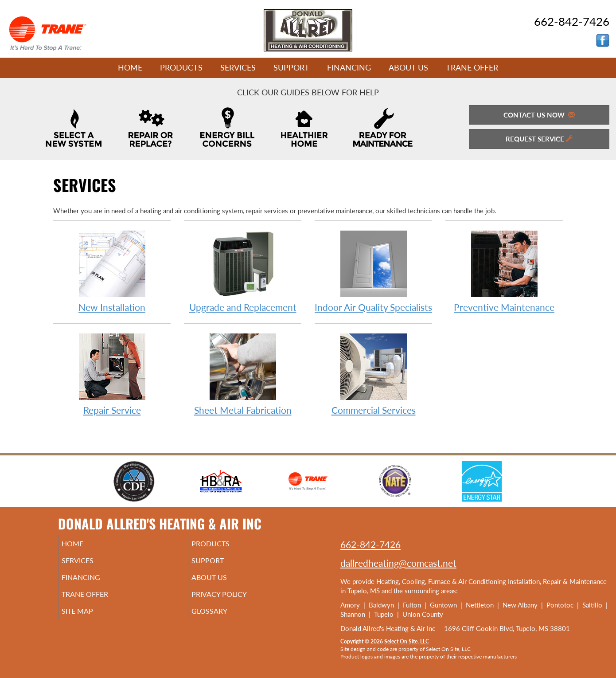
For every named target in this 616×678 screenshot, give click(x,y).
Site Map (90, 619)
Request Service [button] (539, 139)
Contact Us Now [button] (539, 115)
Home (130, 67)
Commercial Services (373, 374)
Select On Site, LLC (407, 641)
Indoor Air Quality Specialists (373, 271)
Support (291, 67)
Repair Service (112, 374)
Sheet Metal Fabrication (243, 374)
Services (238, 67)
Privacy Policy (232, 600)
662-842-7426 (370, 544)
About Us (408, 67)
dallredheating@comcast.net (398, 563)
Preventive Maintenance (504, 271)
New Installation (112, 271)
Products (181, 67)
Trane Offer (472, 67)
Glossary (221, 619)
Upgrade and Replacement (243, 271)
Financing (349, 67)
